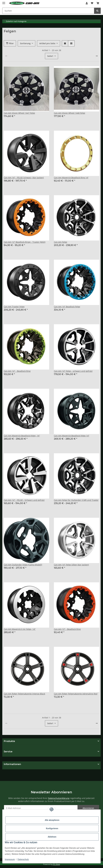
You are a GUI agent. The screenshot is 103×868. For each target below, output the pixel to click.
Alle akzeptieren (52, 820)
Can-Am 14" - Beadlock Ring (17, 371)
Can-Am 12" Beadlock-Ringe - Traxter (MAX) (25, 242)
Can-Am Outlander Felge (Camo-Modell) (23, 565)
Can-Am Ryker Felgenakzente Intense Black (24, 694)
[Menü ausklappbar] (4, 2)
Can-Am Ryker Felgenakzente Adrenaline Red (76, 694)
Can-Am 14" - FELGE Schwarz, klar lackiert (24, 178)
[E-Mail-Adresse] (41, 808)
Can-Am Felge (61, 242)
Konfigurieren (52, 828)
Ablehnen (52, 837)
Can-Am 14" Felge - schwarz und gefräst (73, 371)
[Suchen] (48, 11)
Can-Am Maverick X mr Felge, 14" (20, 629)
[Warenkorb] (98, 3)
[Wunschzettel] (92, 3)
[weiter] (97, 56)
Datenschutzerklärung (59, 798)
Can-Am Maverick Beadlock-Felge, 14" (22, 436)
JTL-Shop (56, 864)
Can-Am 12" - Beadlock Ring (67, 629)
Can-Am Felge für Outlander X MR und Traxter (76, 500)
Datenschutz (23, 859)
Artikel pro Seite (47, 43)
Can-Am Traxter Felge (14, 307)
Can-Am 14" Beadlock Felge (67, 307)
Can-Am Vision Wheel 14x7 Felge (19, 113)
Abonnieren (88, 808)
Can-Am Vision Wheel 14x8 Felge (70, 113)
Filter (10, 43)
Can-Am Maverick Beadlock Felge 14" (72, 436)
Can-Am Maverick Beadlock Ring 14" (71, 178)
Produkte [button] (9, 741)
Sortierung (25, 43)
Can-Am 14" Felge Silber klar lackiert (71, 565)
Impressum (10, 859)
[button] (87, 3)
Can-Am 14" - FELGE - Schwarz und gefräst (24, 500)
